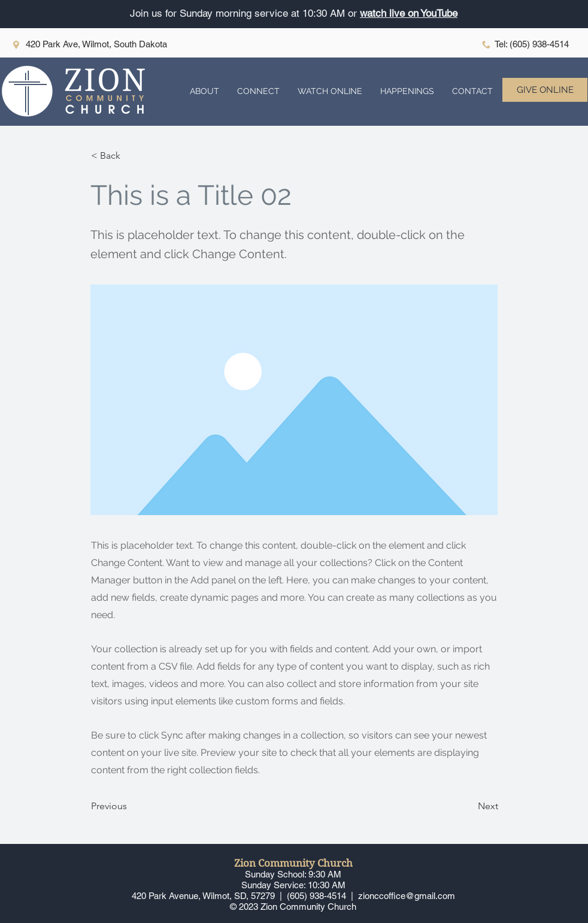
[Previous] (131, 807)
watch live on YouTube (409, 13)
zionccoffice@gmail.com (407, 896)
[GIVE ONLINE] (545, 90)
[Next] (468, 807)
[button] (204, 91)
